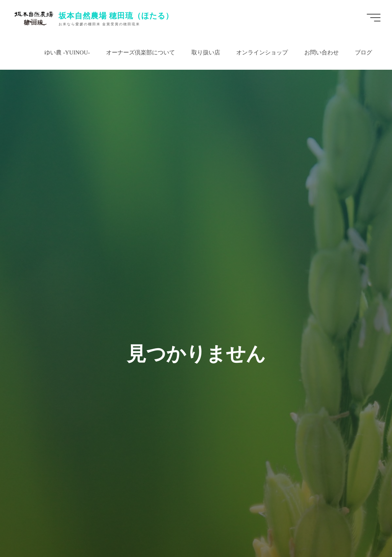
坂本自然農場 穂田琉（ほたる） (116, 16)
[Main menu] (374, 18)
